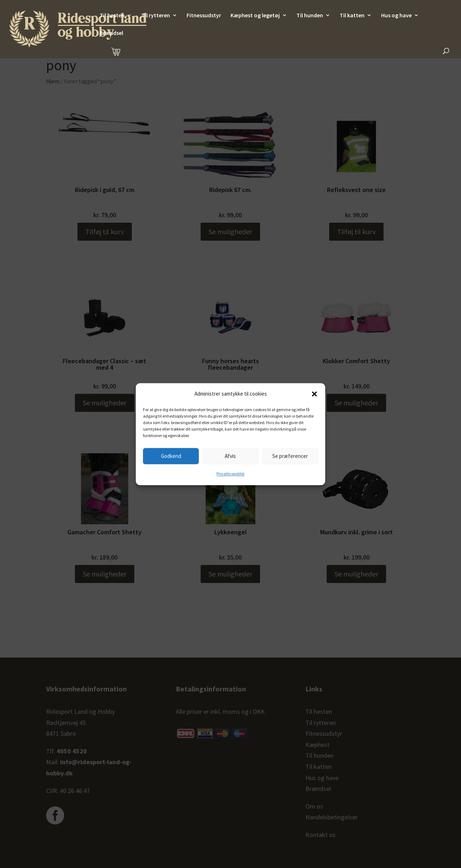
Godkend (171, 456)
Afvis (230, 456)
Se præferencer (290, 456)
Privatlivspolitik (230, 474)
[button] (314, 394)
